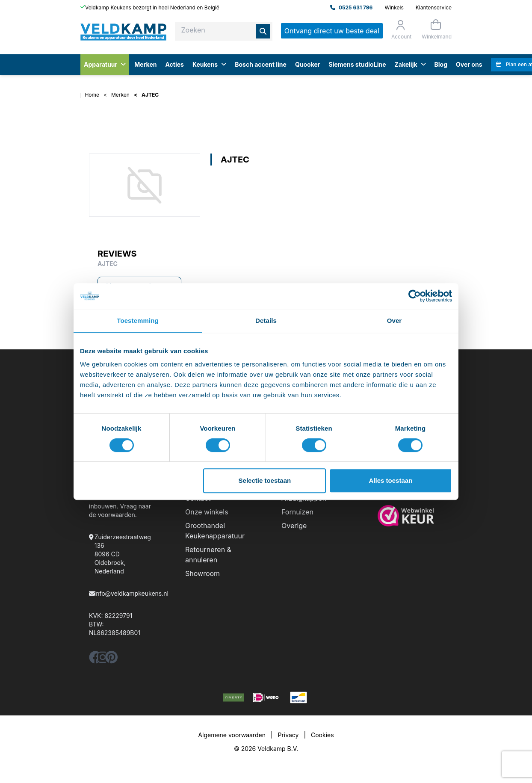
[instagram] (103, 660)
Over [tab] (395, 321)
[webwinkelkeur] (410, 516)
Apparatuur (105, 64)
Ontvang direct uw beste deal (332, 31)
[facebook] (95, 660)
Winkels (394, 7)
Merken (145, 64)
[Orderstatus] (400, 30)
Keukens (209, 64)
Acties (174, 64)
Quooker (308, 64)
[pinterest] (111, 660)
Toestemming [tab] (138, 321)
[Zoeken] (263, 31)
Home (92, 95)
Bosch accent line (261, 64)
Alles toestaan (391, 480)
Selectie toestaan (265, 480)
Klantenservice (434, 7)
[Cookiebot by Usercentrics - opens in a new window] (415, 296)
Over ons (469, 64)
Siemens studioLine (358, 64)
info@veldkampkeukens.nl (132, 593)
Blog (441, 64)
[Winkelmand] (436, 29)
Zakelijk (410, 64)
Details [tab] (266, 321)
